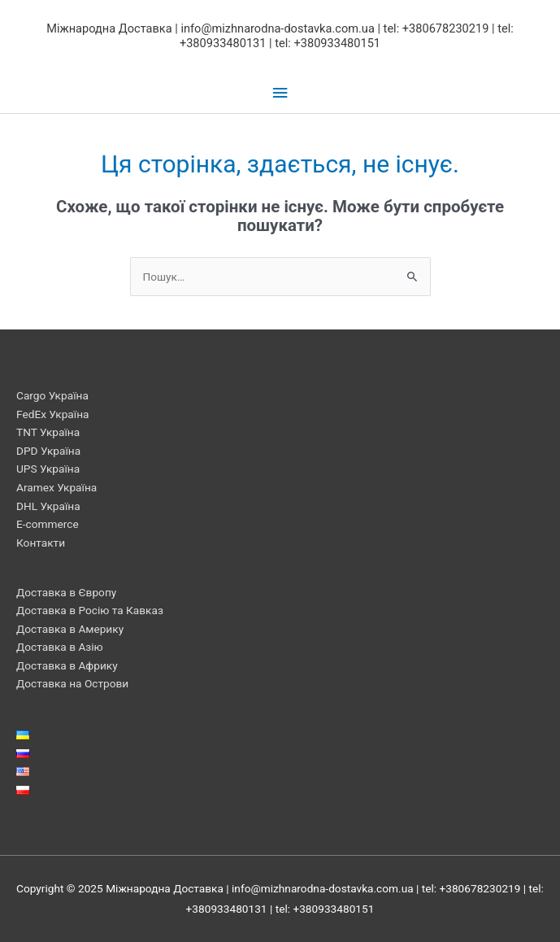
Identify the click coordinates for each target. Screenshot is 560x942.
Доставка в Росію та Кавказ (90, 610)
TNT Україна (48, 432)
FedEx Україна (52, 414)
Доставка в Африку (67, 665)
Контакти (41, 543)
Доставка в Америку (70, 629)
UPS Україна (48, 469)
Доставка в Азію (60, 647)
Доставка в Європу (66, 592)
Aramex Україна (56, 487)
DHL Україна (48, 506)
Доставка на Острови (72, 683)
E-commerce (48, 524)
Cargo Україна (52, 395)
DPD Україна (48, 451)
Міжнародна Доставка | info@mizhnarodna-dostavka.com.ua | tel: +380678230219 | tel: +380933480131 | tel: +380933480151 (280, 36)
